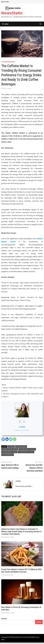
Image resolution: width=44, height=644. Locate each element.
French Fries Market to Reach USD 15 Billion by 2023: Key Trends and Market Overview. (22, 571)
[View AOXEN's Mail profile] (24, 422)
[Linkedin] (7, 439)
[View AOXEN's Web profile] (20, 422)
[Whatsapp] (15, 439)
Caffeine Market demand (10, 449)
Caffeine (11, 446)
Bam (3, 639)
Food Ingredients (8, 455)
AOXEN (22, 427)
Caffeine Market (21, 446)
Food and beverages (8, 62)
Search (4, 618)
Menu (5, 24)
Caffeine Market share (9, 452)
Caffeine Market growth (27, 449)
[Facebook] (3, 439)
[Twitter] (11, 439)
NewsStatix (12, 13)
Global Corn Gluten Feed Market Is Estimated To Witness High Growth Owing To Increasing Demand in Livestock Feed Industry (21, 532)
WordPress (33, 637)
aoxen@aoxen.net (19, 430)
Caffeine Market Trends (26, 452)
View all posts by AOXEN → (24, 486)
